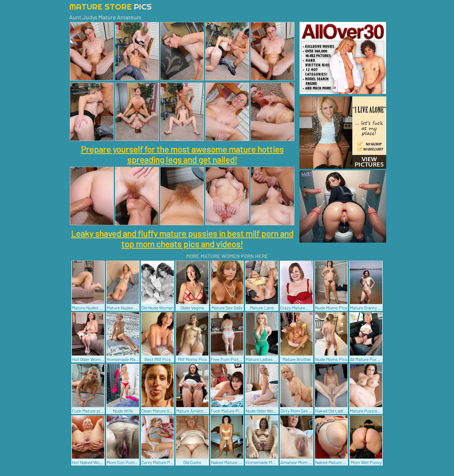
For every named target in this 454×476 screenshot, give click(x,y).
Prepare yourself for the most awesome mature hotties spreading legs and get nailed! (182, 154)
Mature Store (110, 7)
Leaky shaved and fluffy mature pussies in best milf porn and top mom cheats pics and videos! (182, 239)
